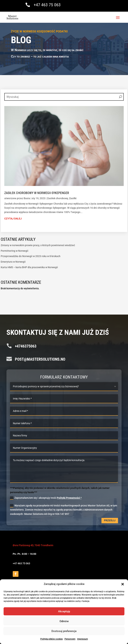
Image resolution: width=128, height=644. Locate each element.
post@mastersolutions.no (40, 359)
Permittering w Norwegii (15, 251)
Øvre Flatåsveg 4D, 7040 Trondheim (33, 545)
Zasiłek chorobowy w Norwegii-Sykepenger (37, 193)
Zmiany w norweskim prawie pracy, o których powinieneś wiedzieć (38, 245)
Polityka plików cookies (52, 639)
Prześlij (110, 520)
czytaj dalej (13, 219)
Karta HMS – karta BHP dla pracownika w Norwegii (29, 267)
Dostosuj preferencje (64, 631)
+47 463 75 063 (47, 5)
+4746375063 (26, 346)
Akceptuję (64, 611)
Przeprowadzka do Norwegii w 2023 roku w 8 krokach (31, 256)
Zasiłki (73, 198)
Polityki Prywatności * (69, 498)
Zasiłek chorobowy (57, 198)
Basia (27, 198)
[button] (123, 584)
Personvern (70, 639)
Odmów (64, 621)
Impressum (83, 639)
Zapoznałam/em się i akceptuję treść (46, 498)
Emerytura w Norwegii (13, 262)
